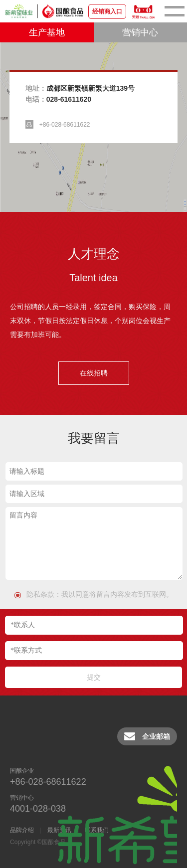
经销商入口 (107, 11)
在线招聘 (94, 373)
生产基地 (47, 32)
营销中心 (140, 32)
